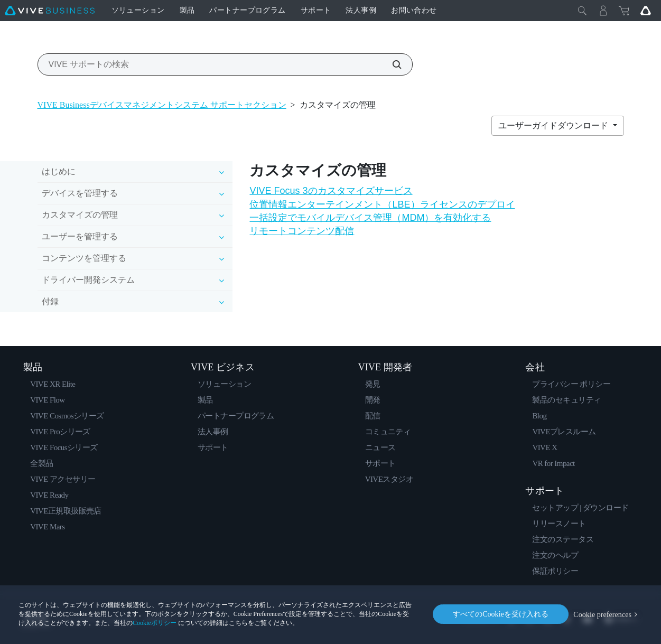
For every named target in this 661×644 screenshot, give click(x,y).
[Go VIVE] (646, 11)
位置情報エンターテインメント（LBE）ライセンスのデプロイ (382, 204)
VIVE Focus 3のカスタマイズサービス (331, 191)
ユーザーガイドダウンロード (554, 125)
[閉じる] (582, 11)
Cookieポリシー (155, 623)
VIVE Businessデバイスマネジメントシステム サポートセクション (162, 105)
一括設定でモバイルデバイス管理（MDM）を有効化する (370, 218)
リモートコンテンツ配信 (302, 231)
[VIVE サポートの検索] (391, 64)
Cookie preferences (603, 614)
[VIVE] (50, 11)
